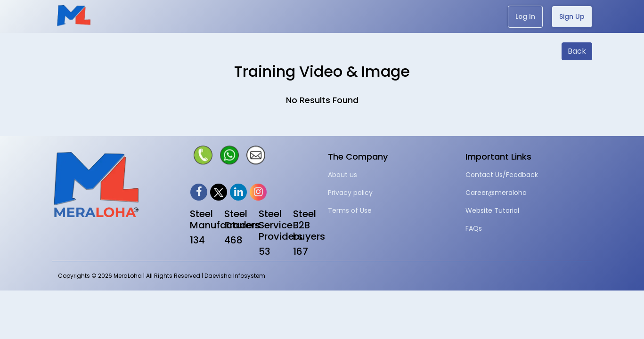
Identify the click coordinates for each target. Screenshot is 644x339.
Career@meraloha (496, 193)
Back (577, 51)
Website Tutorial (492, 210)
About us (342, 175)
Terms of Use (350, 210)
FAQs (474, 228)
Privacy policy (350, 193)
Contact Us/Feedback (502, 175)
